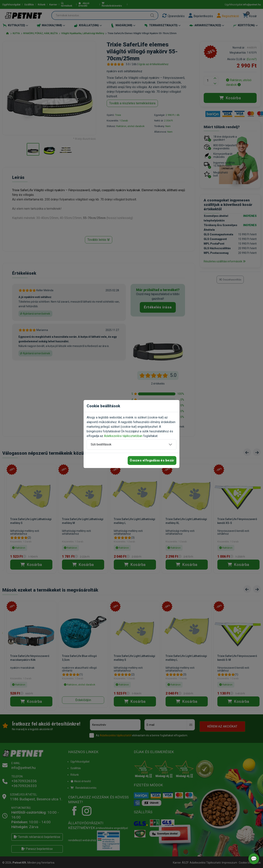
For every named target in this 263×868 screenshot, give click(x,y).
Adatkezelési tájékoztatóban (123, 436)
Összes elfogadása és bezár (152, 460)
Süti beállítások (101, 444)
